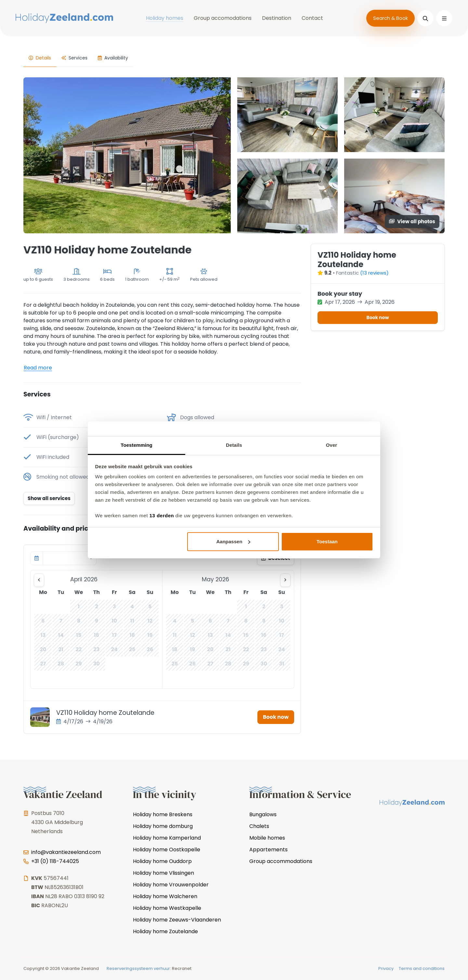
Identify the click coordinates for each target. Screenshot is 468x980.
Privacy (386, 968)
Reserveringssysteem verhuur (138, 968)
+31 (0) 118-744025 (55, 861)
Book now (276, 717)
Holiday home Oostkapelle (167, 850)
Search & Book (390, 18)
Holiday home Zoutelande (165, 931)
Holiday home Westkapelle (167, 908)
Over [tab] (332, 445)
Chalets (259, 826)
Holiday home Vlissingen (163, 873)
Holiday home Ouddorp (162, 861)
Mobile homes (267, 838)
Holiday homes (165, 18)
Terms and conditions (422, 968)
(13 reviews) (374, 273)
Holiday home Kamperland (167, 838)
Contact (312, 18)
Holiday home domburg (163, 826)
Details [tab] (234, 445)
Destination (277, 18)
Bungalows (263, 814)
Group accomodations (223, 18)
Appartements (268, 850)
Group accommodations (281, 861)
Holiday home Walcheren (165, 896)
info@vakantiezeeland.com (66, 852)
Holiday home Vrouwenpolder (171, 885)
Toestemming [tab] (136, 445)
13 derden (162, 516)
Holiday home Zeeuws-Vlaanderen (177, 920)
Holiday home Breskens (163, 814)
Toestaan (327, 542)
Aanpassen (233, 542)
